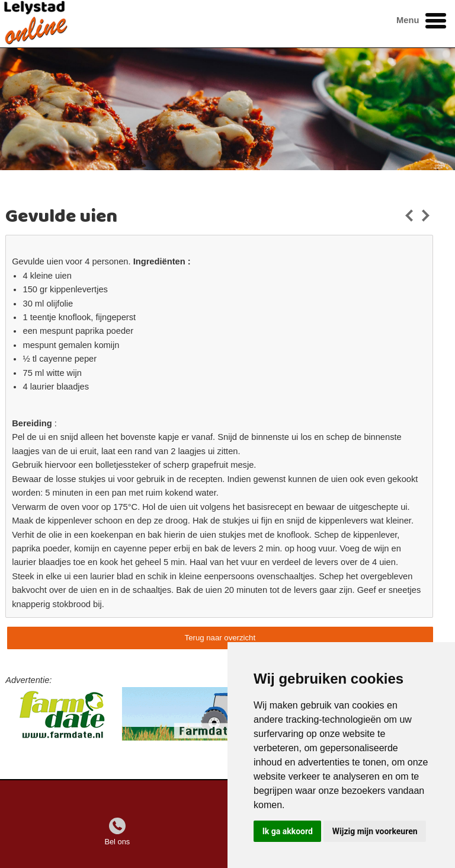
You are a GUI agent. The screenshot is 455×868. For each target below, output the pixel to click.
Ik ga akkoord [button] (288, 831)
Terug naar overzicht (220, 638)
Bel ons (117, 842)
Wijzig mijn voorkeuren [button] (375, 831)
